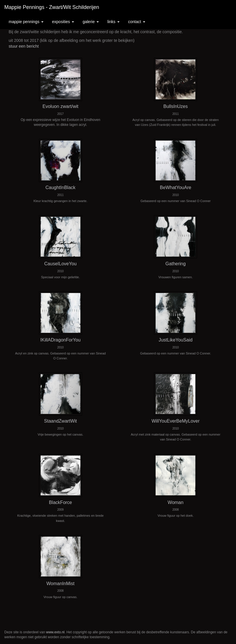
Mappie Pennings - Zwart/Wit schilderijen (52, 7)
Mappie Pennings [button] (26, 22)
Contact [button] (137, 22)
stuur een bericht (24, 46)
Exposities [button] (63, 22)
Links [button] (114, 22)
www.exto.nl (55, 632)
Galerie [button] (91, 22)
